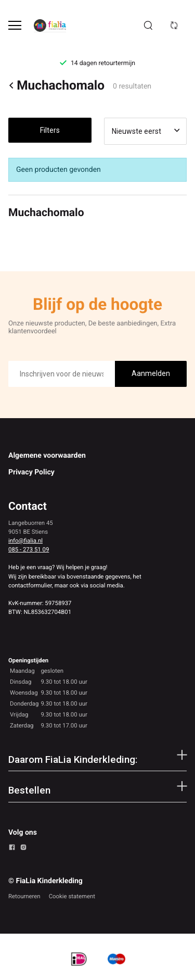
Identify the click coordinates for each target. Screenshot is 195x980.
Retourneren (24, 896)
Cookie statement (72, 896)
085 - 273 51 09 (29, 549)
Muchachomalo (56, 85)
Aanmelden (151, 373)
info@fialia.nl (25, 541)
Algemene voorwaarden (47, 456)
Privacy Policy (31, 472)
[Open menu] (15, 25)
